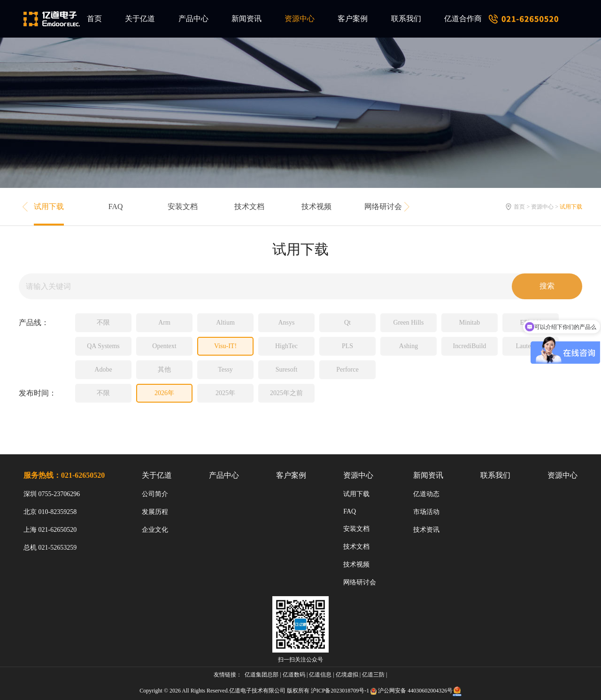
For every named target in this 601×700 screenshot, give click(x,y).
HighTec (286, 346)
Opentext (164, 346)
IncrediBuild (470, 346)
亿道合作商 (463, 19)
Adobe (103, 369)
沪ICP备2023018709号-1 (340, 691)
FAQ (116, 206)
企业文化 (155, 530)
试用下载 (49, 206)
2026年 (164, 393)
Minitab (470, 323)
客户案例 (353, 19)
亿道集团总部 (262, 675)
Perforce (347, 369)
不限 (103, 323)
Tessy (225, 369)
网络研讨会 (383, 206)
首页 (94, 19)
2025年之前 (286, 393)
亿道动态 (426, 494)
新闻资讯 (247, 19)
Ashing (408, 346)
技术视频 (316, 206)
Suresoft (287, 369)
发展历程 (155, 512)
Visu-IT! (225, 346)
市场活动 (426, 512)
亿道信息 (320, 675)
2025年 (225, 393)
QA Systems (103, 346)
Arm (164, 323)
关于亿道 (140, 19)
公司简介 (155, 494)
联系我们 (406, 19)
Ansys (286, 323)
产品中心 (193, 19)
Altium (225, 323)
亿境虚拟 (347, 675)
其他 (164, 369)
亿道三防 (373, 675)
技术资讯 (426, 530)
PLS (347, 346)
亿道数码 (294, 675)
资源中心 (300, 19)
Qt (347, 323)
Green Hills (409, 323)
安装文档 (183, 206)
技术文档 (249, 206)
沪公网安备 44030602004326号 (415, 691)
